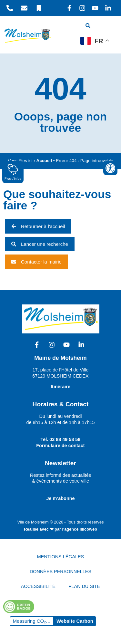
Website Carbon (75, 621)
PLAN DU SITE (84, 586)
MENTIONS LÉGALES (61, 557)
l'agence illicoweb (80, 529)
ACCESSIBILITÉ (38, 586)
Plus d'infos (13, 172)
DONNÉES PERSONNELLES (60, 572)
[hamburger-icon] (107, 27)
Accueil (44, 161)
